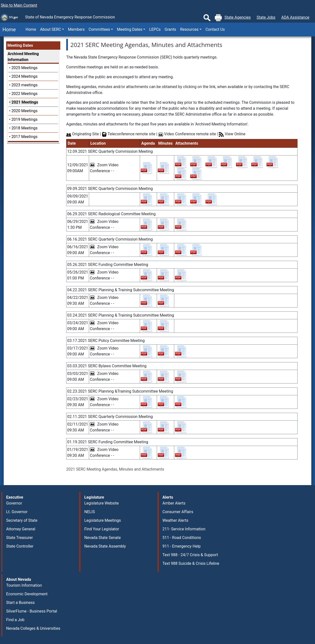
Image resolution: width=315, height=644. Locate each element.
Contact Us (215, 29)
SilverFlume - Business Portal (32, 611)
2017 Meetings (24, 137)
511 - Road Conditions (182, 538)
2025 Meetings (24, 68)
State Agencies (238, 17)
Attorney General (21, 529)
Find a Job (15, 620)
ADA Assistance (295, 17)
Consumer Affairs (178, 512)
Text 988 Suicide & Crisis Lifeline (191, 563)
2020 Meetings (24, 111)
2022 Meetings (24, 94)
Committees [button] (99, 29)
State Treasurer (20, 538)
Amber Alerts (174, 503)
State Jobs (266, 17)
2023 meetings (24, 85)
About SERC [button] (51, 29)
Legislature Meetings (102, 520)
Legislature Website (101, 503)
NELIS (89, 512)
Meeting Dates (20, 45)
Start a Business (20, 603)
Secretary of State (22, 520)
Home (8, 30)
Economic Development (27, 594)
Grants (170, 29)
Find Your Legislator (102, 529)
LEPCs (155, 29)
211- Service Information (184, 529)
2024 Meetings (24, 76)
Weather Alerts (175, 520)
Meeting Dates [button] (130, 29)
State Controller (20, 546)
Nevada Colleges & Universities (33, 628)
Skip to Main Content (19, 5)
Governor (14, 503)
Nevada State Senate (102, 538)
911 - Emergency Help (181, 546)
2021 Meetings (25, 102)
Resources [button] (189, 29)
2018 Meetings (24, 128)
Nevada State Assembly (105, 546)
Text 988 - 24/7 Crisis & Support (190, 555)
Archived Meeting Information (23, 57)
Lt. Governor (17, 512)
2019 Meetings (24, 119)
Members (76, 29)
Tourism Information (24, 585)
